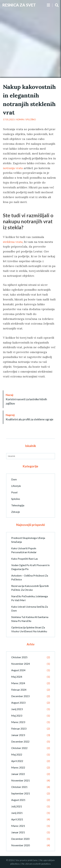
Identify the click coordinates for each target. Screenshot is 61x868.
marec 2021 (18, 826)
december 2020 (20, 839)
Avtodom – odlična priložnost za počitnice (30, 577)
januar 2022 (18, 774)
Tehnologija (18, 505)
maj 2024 (17, 677)
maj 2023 (17, 716)
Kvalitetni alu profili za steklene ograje (30, 417)
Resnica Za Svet (19, 5)
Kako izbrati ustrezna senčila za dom (30, 609)
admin (20, 119)
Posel (14, 492)
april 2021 (17, 819)
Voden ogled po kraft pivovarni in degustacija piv (30, 567)
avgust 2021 (18, 800)
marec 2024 (18, 683)
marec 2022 (18, 767)
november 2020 (20, 845)
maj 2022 (17, 754)
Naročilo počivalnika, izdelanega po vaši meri (30, 598)
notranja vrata (13, 168)
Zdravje (16, 512)
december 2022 (20, 741)
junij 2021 (17, 813)
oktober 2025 (19, 657)
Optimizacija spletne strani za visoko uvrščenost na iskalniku (29, 629)
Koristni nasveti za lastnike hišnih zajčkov (26, 399)
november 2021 (20, 780)
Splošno (31, 119)
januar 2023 (18, 735)
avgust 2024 (18, 670)
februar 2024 (19, 690)
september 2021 (21, 793)
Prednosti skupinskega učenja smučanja (28, 540)
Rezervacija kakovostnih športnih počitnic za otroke (30, 588)
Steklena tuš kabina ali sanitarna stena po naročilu (30, 619)
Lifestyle (16, 486)
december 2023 (20, 696)
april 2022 (17, 761)
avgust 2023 (18, 703)
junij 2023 (17, 709)
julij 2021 (17, 806)
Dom (14, 479)
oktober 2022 (19, 748)
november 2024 (20, 664)
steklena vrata (13, 242)
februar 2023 (19, 728)
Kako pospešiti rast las (25, 559)
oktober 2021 (19, 787)
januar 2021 (18, 832)
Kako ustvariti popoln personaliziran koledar (24, 550)
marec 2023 (18, 722)
